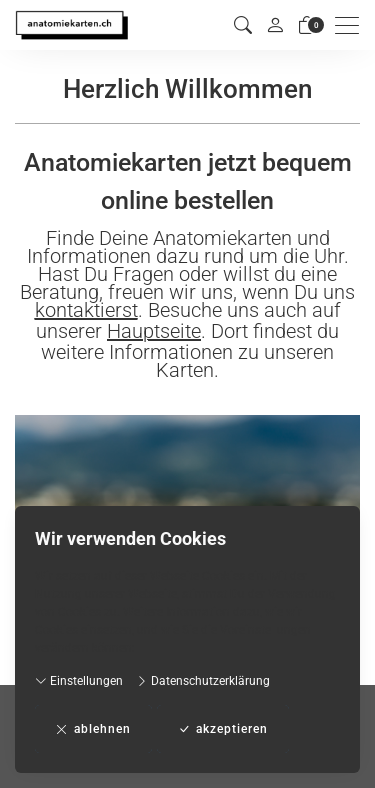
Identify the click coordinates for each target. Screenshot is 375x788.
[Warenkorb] (307, 25)
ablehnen (93, 729)
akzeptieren (223, 729)
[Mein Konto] (275, 25)
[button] (243, 25)
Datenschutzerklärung (203, 681)
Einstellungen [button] (79, 681)
